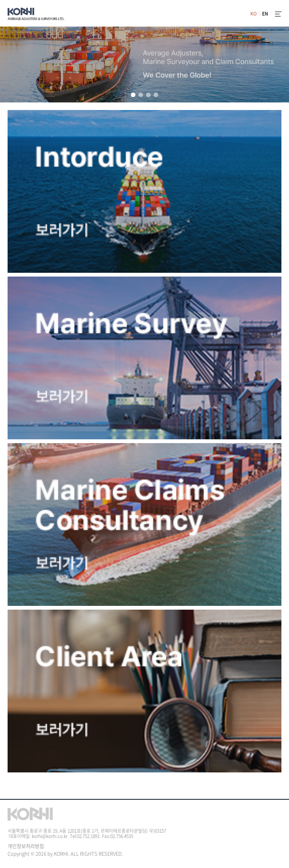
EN (265, 14)
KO (254, 14)
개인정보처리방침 (26, 846)
